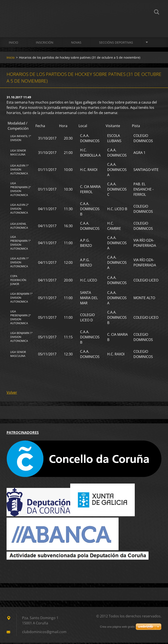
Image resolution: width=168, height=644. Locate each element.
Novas (76, 43)
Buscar (157, 13)
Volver (12, 394)
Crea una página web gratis (117, 628)
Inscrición (45, 43)
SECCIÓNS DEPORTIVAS (116, 43)
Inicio (13, 43)
